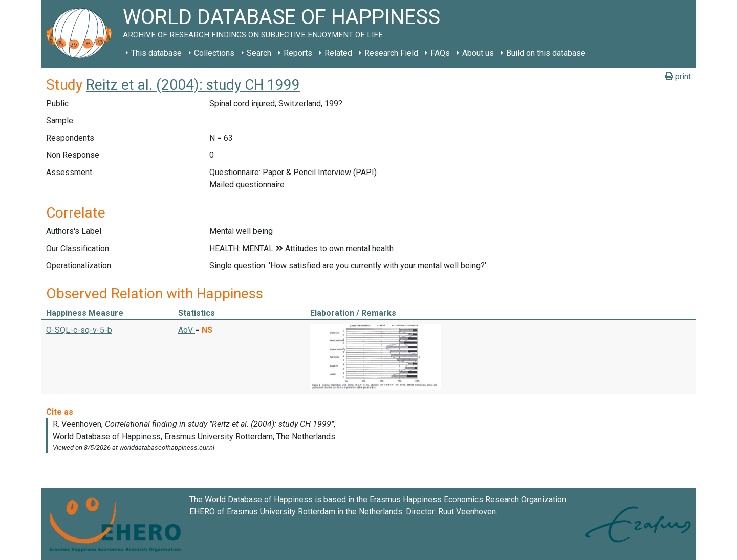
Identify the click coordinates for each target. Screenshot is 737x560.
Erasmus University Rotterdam (281, 512)
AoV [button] (187, 330)
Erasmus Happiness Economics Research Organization (468, 499)
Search (259, 53)
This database (156, 53)
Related (338, 53)
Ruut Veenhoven (467, 512)
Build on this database (546, 53)
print (678, 77)
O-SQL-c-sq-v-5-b (79, 330)
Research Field (391, 53)
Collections (214, 53)
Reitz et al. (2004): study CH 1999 (193, 85)
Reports (298, 53)
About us (478, 53)
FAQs (440, 53)
